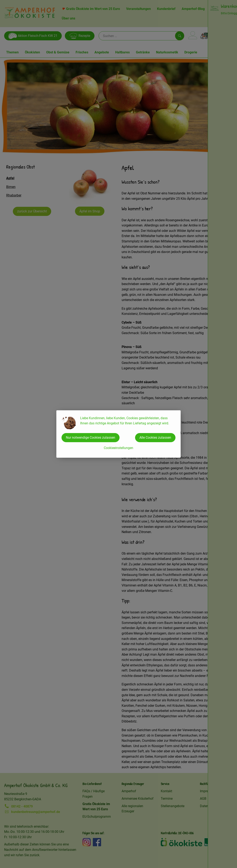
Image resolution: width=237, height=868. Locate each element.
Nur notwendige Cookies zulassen (91, 438)
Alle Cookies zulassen (155, 438)
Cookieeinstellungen (118, 448)
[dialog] (118, 434)
